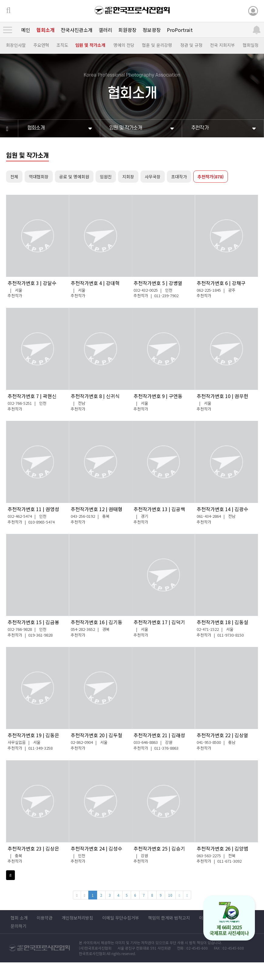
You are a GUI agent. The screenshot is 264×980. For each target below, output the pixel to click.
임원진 (106, 177)
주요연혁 (41, 45)
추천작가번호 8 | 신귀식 (95, 396)
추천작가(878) (211, 177)
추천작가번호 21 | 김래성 (159, 735)
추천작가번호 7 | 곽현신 (32, 396)
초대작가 (179, 177)
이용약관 (45, 918)
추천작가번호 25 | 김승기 (159, 848)
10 (170, 895)
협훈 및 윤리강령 (157, 45)
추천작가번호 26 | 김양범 (222, 848)
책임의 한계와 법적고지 (169, 918)
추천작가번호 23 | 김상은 (33, 848)
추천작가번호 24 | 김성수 (96, 848)
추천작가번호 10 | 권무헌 (222, 396)
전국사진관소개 (77, 30)
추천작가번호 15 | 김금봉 (33, 622)
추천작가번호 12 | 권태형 (96, 509)
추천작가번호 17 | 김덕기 (159, 622)
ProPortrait (180, 30)
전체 (14, 177)
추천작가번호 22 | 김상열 (222, 735)
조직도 (62, 45)
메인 (26, 30)
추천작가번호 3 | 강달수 (32, 283)
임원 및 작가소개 (90, 45)
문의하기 (19, 926)
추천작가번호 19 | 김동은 (33, 735)
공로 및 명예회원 (74, 177)
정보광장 (152, 30)
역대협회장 (39, 177)
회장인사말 (16, 45)
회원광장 (127, 30)
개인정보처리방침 (77, 918)
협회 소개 (19, 918)
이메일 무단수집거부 (121, 918)
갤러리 (105, 30)
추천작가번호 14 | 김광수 (222, 509)
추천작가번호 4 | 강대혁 (95, 283)
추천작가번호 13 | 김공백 (159, 509)
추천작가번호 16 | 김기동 (96, 622)
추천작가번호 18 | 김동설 (222, 622)
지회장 (128, 177)
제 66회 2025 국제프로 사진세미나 (229, 919)
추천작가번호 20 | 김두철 (96, 735)
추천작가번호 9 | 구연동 (158, 396)
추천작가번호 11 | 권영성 (33, 509)
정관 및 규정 (191, 45)
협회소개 (46, 30)
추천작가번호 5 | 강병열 (158, 283)
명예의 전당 (124, 45)
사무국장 (153, 177)
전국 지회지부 (222, 45)
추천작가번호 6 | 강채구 (221, 283)
